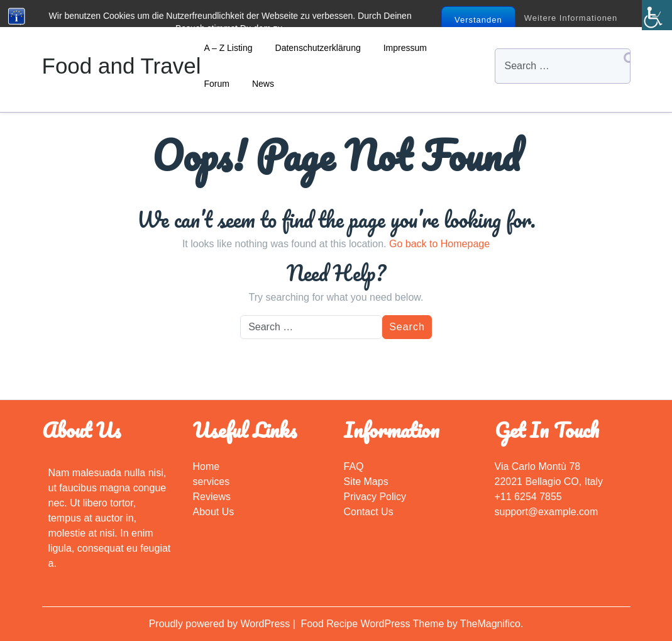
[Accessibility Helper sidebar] (657, 15)
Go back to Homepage (439, 244)
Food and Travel (122, 66)
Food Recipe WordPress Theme (373, 624)
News (263, 84)
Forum (217, 84)
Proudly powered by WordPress (221, 624)
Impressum (405, 48)
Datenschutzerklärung (318, 48)
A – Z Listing (229, 48)
